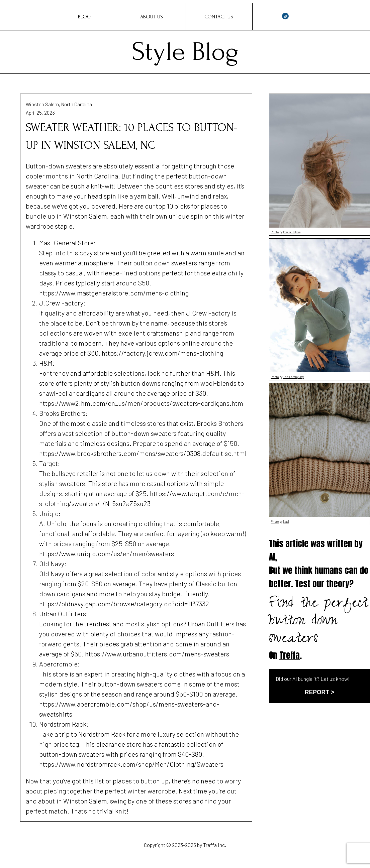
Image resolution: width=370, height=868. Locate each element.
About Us (152, 17)
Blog (84, 17)
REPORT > (319, 692)
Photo (275, 232)
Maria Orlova (292, 232)
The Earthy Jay (293, 377)
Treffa (290, 655)
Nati (286, 521)
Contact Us (219, 17)
